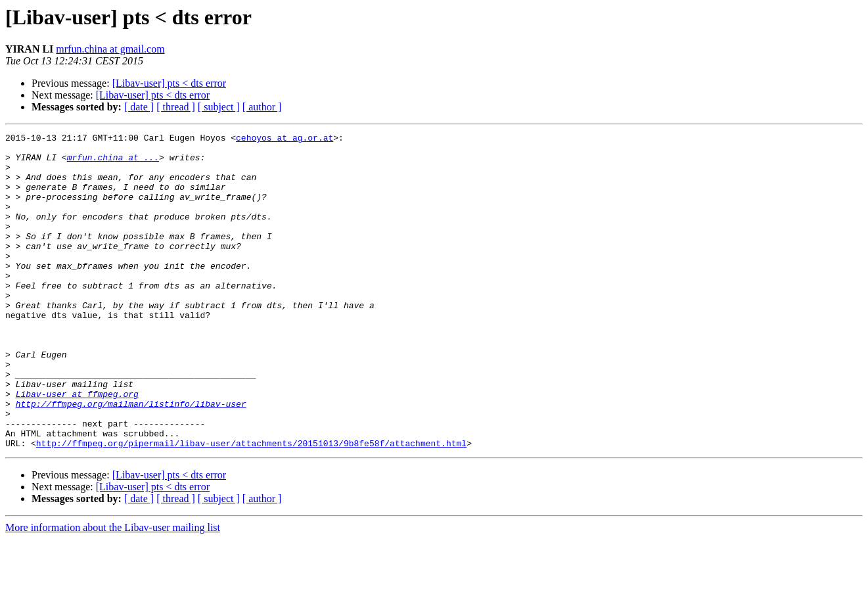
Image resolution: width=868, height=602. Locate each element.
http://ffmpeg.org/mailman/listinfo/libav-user (131, 459)
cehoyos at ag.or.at (285, 139)
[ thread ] (176, 107)
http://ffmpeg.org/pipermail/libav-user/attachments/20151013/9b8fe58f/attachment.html (251, 506)
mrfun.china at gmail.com (110, 49)
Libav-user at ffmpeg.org (77, 447)
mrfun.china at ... (113, 163)
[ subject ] (219, 107)
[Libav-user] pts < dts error (169, 83)
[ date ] (139, 107)
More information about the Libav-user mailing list (113, 590)
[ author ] (262, 107)
